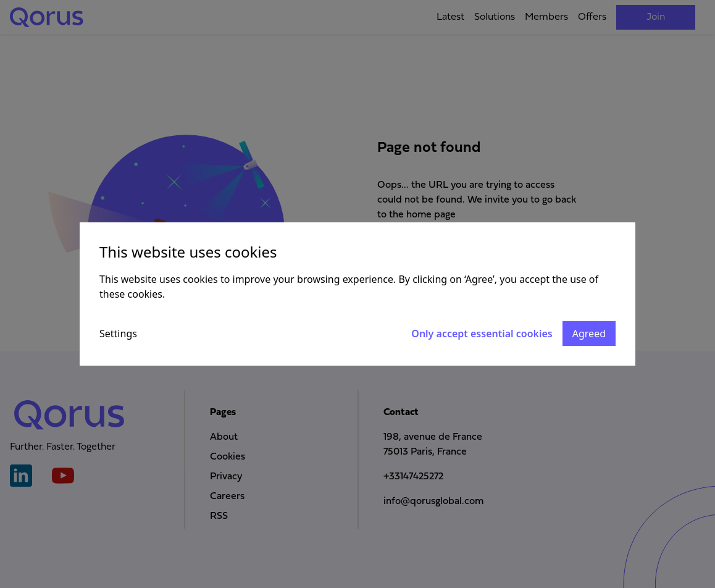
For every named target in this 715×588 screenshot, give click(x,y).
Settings (118, 334)
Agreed (589, 334)
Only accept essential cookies (482, 334)
